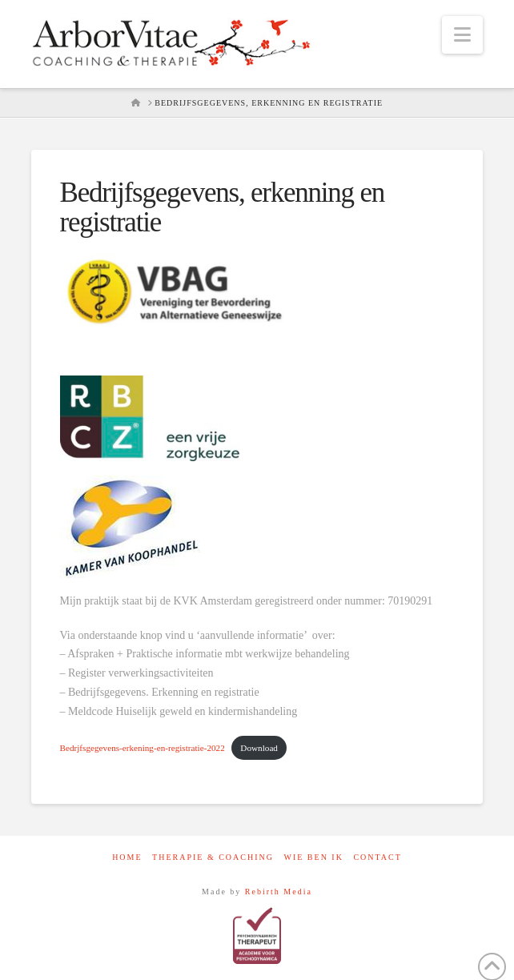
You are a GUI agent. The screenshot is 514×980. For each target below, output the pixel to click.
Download (259, 748)
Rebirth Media (279, 892)
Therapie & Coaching (213, 857)
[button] (462, 35)
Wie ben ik (313, 857)
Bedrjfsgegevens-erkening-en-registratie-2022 (143, 748)
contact (377, 857)
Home (127, 857)
